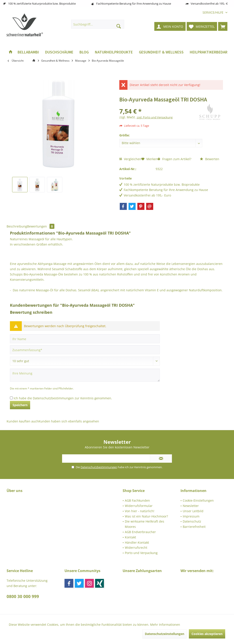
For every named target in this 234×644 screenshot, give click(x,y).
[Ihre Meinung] (85, 375)
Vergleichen (130, 159)
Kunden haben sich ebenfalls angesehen (69, 421)
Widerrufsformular (139, 506)
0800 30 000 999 (23, 596)
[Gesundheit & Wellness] (161, 52)
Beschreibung (17, 226)
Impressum (191, 516)
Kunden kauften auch (23, 421)
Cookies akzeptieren (207, 634)
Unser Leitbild (193, 511)
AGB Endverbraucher (140, 532)
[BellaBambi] (28, 52)
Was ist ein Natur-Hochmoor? (146, 516)
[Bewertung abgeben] (85, 361)
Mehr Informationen (165, 625)
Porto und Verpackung (141, 553)
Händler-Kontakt (137, 542)
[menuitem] (213, 12)
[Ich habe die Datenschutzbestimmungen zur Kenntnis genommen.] (11, 398)
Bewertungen (41, 226)
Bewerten (210, 159)
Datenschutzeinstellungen (165, 634)
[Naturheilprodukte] (114, 52)
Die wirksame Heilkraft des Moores (145, 524)
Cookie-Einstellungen (198, 500)
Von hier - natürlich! (140, 511)
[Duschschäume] (59, 52)
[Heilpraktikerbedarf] (210, 52)
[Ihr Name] (85, 339)
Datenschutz (192, 521)
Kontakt (130, 537)
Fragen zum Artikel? (174, 159)
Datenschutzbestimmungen (53, 398)
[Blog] (84, 52)
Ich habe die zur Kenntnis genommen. (63, 398)
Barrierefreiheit (194, 527)
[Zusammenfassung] (85, 350)
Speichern (20, 405)
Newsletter (191, 506)
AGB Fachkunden (137, 500)
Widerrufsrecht (136, 548)
